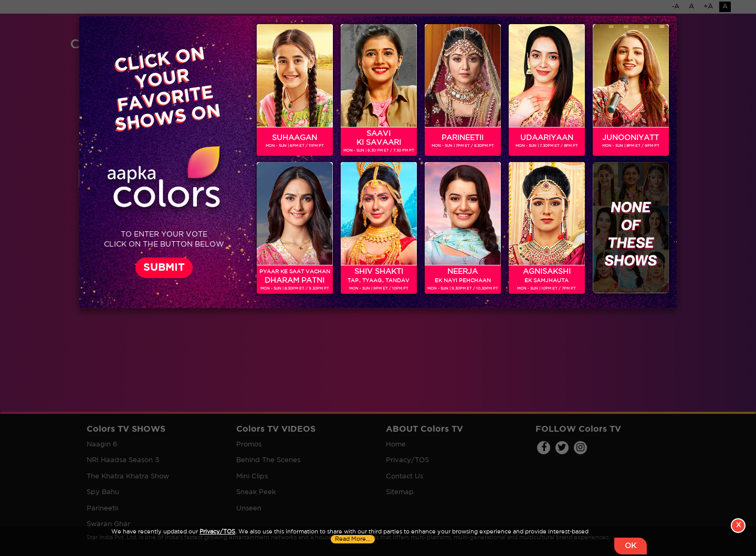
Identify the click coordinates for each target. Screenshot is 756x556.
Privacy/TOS (217, 538)
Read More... (353, 545)
